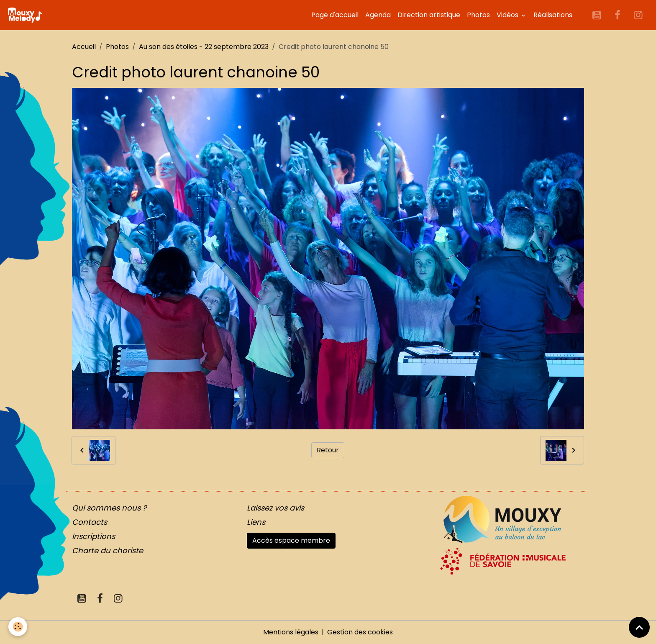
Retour (328, 450)
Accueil (84, 47)
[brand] (26, 15)
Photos (478, 15)
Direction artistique (429, 15)
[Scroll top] (639, 627)
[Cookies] (18, 627)
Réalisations (553, 15)
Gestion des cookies (360, 632)
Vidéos (508, 15)
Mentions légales (291, 632)
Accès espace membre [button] (291, 540)
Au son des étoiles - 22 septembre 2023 (204, 47)
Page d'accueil (335, 15)
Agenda (378, 15)
